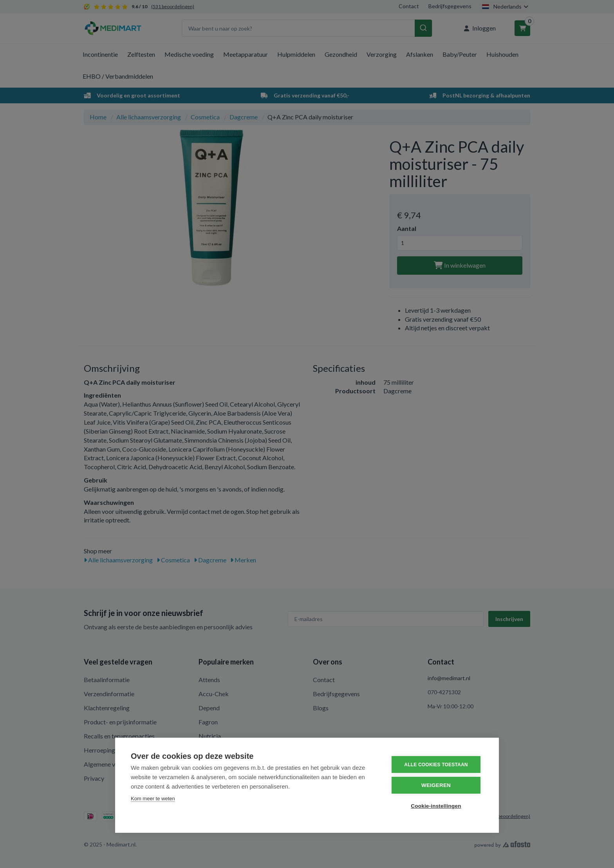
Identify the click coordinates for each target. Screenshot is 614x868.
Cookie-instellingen (436, 806)
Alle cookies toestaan (436, 765)
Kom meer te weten (153, 799)
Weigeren (436, 785)
